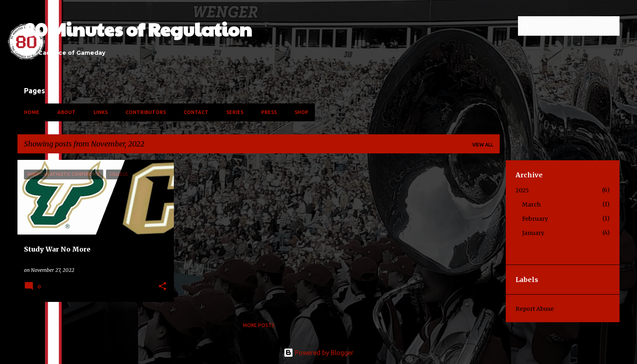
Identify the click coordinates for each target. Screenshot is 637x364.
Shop (301, 112)
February (535, 219)
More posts (259, 325)
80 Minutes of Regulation (138, 29)
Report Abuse (535, 309)
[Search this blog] (577, 26)
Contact (196, 112)
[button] (162, 287)
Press (269, 112)
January (533, 233)
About (66, 112)
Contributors (146, 112)
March (531, 205)
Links (101, 112)
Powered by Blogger (318, 353)
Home (32, 112)
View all (483, 145)
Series (235, 112)
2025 (522, 190)
